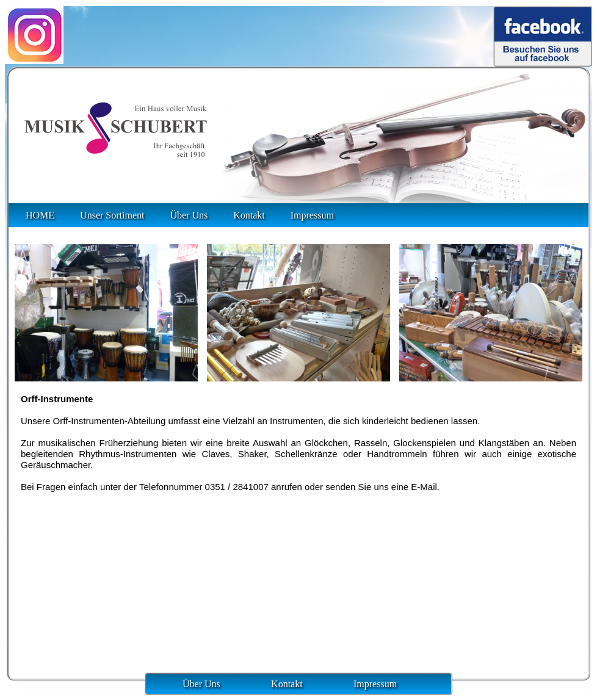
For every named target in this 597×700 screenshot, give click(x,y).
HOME (40, 215)
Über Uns (189, 215)
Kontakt (249, 215)
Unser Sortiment (112, 215)
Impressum (312, 215)
